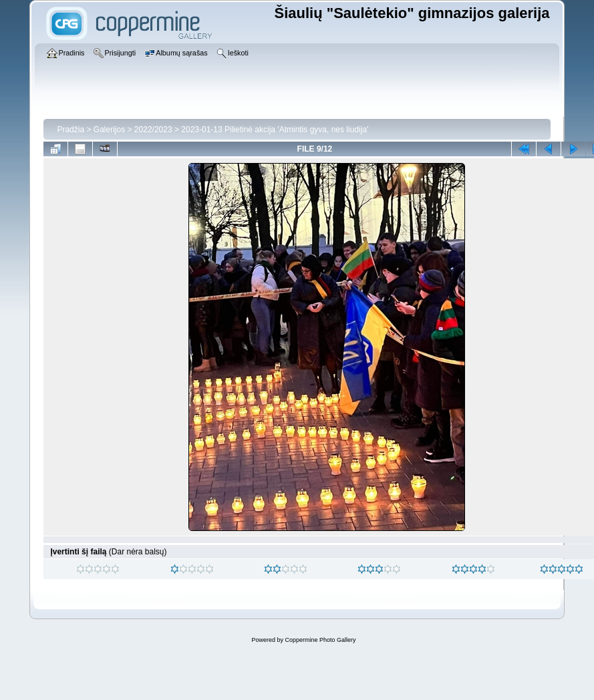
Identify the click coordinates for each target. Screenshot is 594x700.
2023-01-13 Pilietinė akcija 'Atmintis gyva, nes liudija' (275, 130)
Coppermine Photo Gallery (320, 640)
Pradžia (70, 130)
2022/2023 (153, 130)
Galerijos (109, 130)
